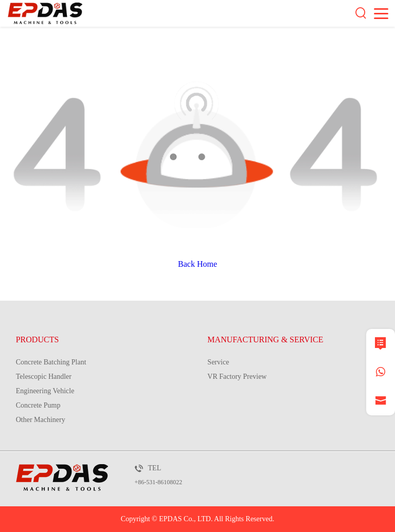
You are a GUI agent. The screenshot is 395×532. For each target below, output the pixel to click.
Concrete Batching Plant (51, 362)
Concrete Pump (38, 405)
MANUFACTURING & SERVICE (265, 340)
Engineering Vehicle (45, 391)
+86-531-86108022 (159, 482)
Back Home (197, 264)
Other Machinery (41, 420)
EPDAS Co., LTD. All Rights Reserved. (217, 519)
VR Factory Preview (237, 377)
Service (218, 362)
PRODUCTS (38, 340)
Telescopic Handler (44, 377)
